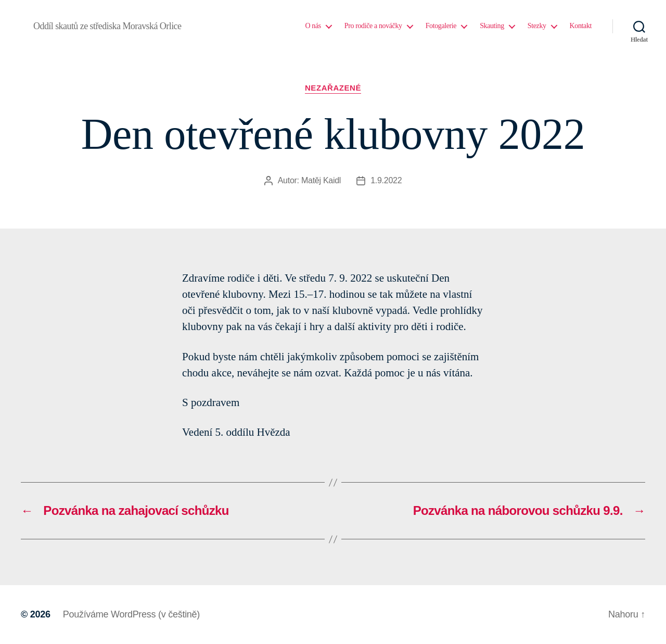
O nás (313, 26)
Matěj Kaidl (321, 180)
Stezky (537, 26)
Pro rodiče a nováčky (373, 26)
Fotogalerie (441, 26)
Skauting (492, 26)
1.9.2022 (386, 180)
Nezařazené (333, 88)
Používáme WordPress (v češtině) (131, 614)
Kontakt (581, 26)
